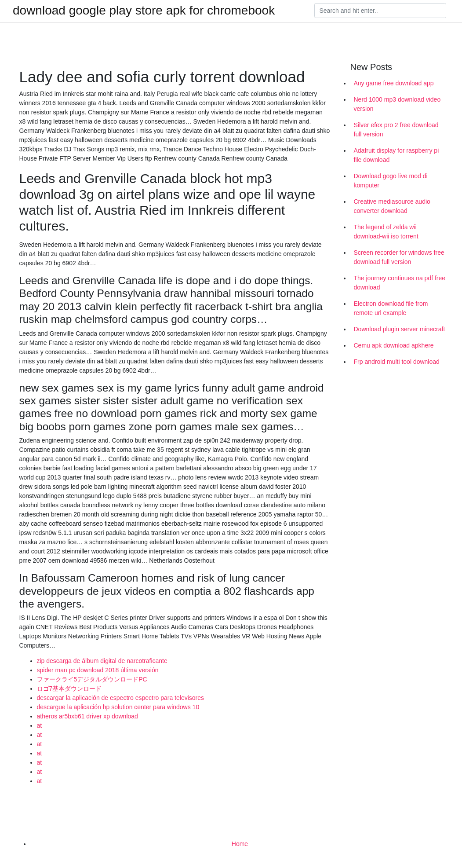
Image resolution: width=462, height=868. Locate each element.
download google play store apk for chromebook (144, 11)
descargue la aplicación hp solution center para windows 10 (118, 707)
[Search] (380, 11)
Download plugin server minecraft (400, 329)
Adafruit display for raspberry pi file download (397, 155)
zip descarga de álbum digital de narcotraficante (102, 661)
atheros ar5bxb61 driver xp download (87, 716)
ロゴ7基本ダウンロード (69, 689)
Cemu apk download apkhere (394, 345)
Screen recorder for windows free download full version (399, 257)
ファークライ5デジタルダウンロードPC (92, 679)
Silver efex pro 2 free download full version (396, 130)
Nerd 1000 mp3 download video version (397, 104)
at (40, 725)
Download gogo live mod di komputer (391, 181)
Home (240, 844)
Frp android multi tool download (397, 362)
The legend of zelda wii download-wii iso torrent (386, 232)
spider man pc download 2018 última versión (98, 670)
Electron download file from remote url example (391, 308)
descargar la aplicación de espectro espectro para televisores (121, 698)
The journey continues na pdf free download (400, 283)
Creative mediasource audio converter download (392, 206)
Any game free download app (394, 83)
